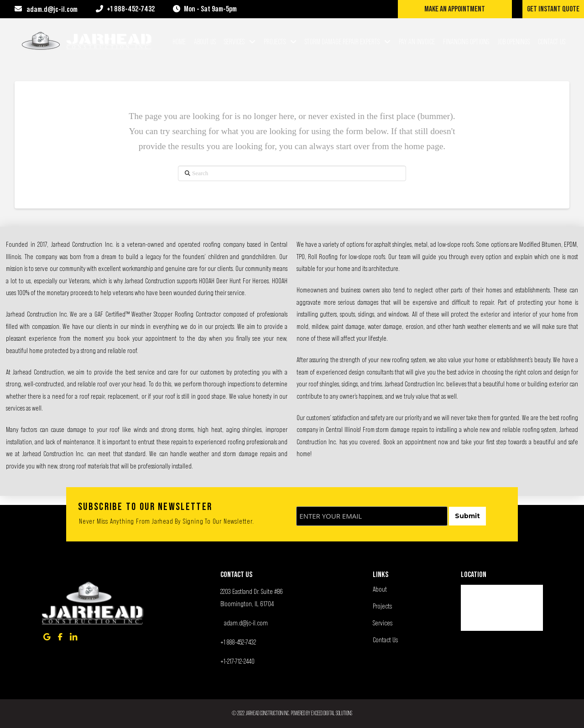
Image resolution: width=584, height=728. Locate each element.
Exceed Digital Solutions (332, 713)
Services (383, 623)
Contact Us (385, 640)
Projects (382, 606)
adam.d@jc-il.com (246, 623)
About (380, 589)
